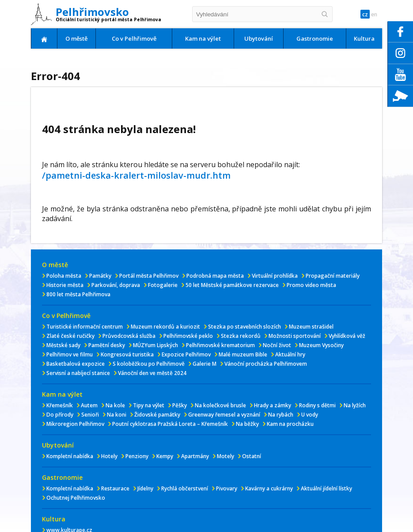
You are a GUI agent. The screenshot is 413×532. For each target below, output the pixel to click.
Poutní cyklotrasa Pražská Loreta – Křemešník (170, 424)
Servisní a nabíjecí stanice (78, 373)
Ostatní (252, 456)
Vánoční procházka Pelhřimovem (266, 364)
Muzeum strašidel (311, 327)
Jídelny (145, 488)
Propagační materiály (333, 276)
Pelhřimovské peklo (188, 336)
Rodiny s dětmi (317, 405)
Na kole (115, 405)
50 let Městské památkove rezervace (232, 285)
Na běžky (247, 424)
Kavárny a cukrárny (269, 488)
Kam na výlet (203, 38)
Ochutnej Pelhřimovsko (76, 498)
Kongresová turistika (127, 354)
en (373, 14)
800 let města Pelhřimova (78, 294)
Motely (225, 456)
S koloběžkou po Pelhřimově (149, 364)
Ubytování (259, 38)
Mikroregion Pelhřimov (75, 424)
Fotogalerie (163, 285)
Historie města (65, 285)
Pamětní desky (107, 345)
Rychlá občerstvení (185, 488)
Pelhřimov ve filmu (70, 354)
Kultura (364, 38)
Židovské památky (157, 415)
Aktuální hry (290, 354)
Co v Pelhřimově (134, 38)
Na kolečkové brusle (220, 405)
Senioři (90, 415)
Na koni (117, 415)
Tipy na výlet (149, 405)
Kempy (165, 456)
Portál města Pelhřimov (149, 276)
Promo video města (311, 285)
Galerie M (205, 364)
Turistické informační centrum (85, 327)
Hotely (109, 456)
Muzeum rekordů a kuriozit (165, 327)
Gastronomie (315, 38)
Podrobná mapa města (215, 276)
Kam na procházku (290, 424)
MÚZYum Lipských (155, 345)
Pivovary (227, 488)
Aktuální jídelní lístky (326, 488)
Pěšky (180, 405)
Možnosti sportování (295, 336)
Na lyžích (355, 405)
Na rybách (281, 415)
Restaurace (115, 488)
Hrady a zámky (273, 405)
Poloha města (64, 276)
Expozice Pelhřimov (186, 354)
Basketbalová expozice (76, 364)
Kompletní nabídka (70, 456)
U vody (310, 415)
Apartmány (195, 456)
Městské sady (63, 345)
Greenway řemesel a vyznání (224, 415)
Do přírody (60, 415)
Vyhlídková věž (347, 336)
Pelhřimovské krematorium (220, 345)
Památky (100, 276)
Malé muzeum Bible (243, 354)
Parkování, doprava (116, 285)
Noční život (277, 345)
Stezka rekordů (241, 336)
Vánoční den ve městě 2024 (152, 373)
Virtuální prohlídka (275, 276)
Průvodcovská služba (129, 336)
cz (361, 14)
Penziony (137, 456)
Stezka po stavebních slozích (244, 327)
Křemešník (60, 405)
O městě (76, 38)
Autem (89, 405)
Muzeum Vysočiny (321, 345)
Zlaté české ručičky (70, 336)
